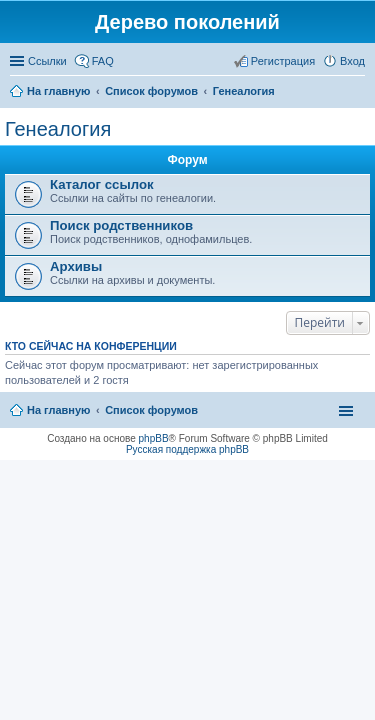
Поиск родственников (121, 225)
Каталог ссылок (102, 184)
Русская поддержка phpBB (187, 449)
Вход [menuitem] (352, 61)
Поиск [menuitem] (359, 93)
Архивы (76, 266)
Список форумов (151, 410)
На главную (58, 410)
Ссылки (47, 61)
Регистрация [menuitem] (283, 61)
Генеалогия (58, 129)
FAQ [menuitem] (103, 61)
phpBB (154, 438)
